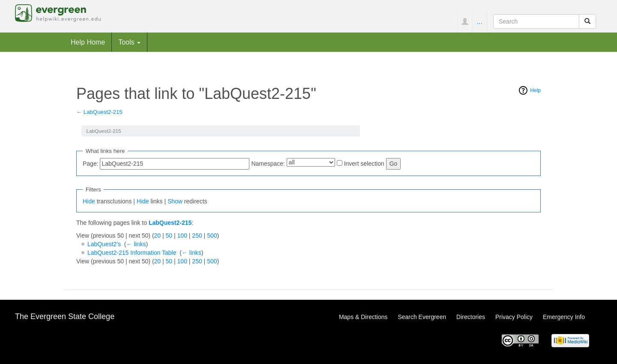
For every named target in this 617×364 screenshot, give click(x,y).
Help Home (88, 42)
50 (169, 236)
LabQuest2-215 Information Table (132, 253)
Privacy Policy (514, 317)
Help (535, 90)
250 (197, 236)
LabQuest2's (104, 244)
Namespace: (268, 164)
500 (212, 236)
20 (158, 236)
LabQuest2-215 (103, 112)
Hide (89, 201)
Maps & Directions (363, 317)
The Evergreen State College (65, 316)
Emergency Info (564, 317)
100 (182, 236)
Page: (91, 164)
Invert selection (364, 164)
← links (136, 244)
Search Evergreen (422, 317)
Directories (471, 317)
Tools (129, 42)
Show (175, 201)
